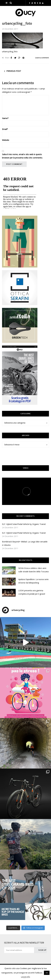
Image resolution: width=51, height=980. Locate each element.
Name (5, 118)
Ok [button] (47, 973)
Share (6, 58)
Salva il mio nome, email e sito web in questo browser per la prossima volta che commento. (22, 156)
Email (5, 129)
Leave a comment (42, 58)
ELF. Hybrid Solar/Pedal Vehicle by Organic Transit (24, 524)
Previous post (14, 71)
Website (6, 140)
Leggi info (26, 977)
